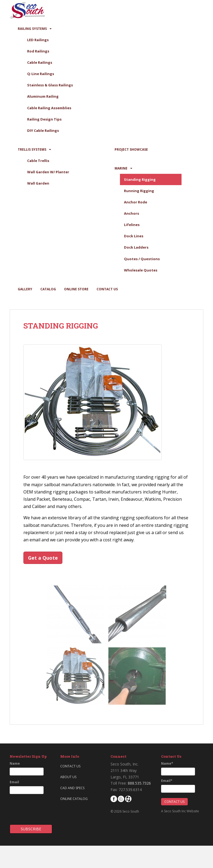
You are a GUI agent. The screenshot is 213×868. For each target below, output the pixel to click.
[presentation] (41, 807)
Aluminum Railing (43, 96)
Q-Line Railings (41, 74)
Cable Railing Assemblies (49, 108)
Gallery (25, 289)
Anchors (132, 213)
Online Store (76, 289)
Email (14, 782)
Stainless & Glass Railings (50, 85)
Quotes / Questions (142, 259)
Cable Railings (40, 62)
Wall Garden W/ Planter (48, 172)
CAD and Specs (72, 788)
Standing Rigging (140, 179)
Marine (121, 168)
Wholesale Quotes (141, 270)
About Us (68, 777)
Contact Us (107, 289)
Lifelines (132, 225)
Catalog (48, 289)
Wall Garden (38, 183)
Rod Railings (38, 51)
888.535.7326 (139, 783)
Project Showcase (131, 149)
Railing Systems (32, 29)
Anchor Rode (136, 202)
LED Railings (38, 40)
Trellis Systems (32, 149)
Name (15, 763)
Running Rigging (139, 191)
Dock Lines (134, 236)
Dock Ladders (136, 247)
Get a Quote (43, 558)
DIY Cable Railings (43, 130)
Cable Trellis (38, 161)
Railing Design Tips (44, 119)
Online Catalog (74, 799)
